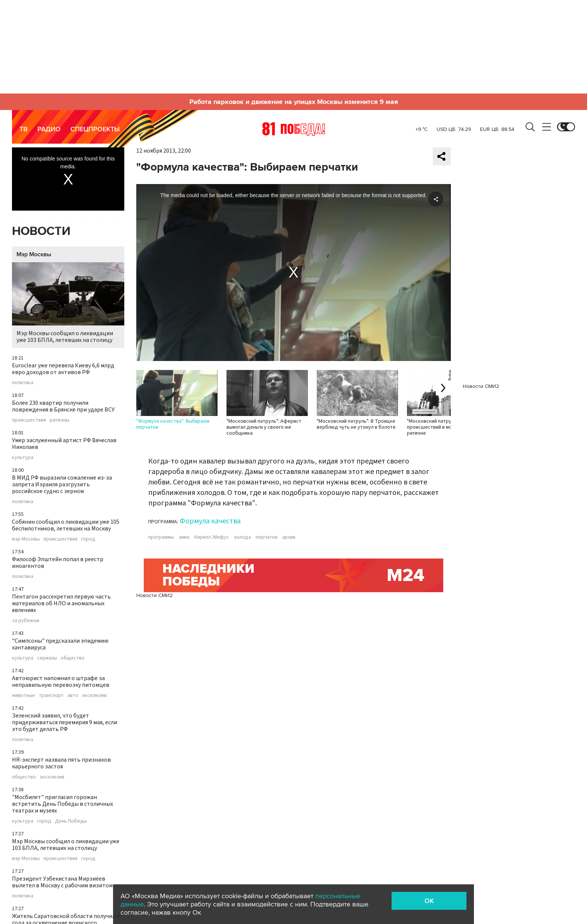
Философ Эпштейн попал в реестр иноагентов (58, 563)
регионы (60, 420)
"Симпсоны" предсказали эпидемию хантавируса (60, 644)
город (88, 539)
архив (289, 537)
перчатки (267, 537)
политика (23, 383)
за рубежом (26, 621)
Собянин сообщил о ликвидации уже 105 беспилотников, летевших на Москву (66, 525)
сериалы (47, 658)
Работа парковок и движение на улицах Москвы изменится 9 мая (294, 102)
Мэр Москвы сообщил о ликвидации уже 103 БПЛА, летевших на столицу (68, 303)
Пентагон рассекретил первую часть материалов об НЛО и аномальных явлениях (61, 603)
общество (73, 658)
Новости (41, 231)
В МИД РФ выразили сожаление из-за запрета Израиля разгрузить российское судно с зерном (62, 484)
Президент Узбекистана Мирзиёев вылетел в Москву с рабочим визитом (62, 882)
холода (242, 537)
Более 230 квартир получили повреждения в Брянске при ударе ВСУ (63, 406)
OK (429, 901)
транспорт (51, 695)
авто (73, 695)
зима (184, 537)
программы (161, 537)
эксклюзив (94, 695)
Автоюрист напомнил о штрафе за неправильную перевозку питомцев (61, 682)
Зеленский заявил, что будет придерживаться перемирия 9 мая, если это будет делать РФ (65, 722)
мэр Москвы (26, 539)
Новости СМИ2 (154, 595)
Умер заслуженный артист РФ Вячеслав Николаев (64, 444)
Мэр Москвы (34, 254)
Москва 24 (293, 129)
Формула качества (210, 521)
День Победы (71, 821)
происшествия (29, 420)
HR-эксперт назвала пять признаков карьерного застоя (61, 763)
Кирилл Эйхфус (212, 537)
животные (24, 695)
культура (23, 458)
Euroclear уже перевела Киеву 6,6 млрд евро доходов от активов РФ (63, 369)
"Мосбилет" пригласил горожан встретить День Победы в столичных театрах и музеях (63, 804)
